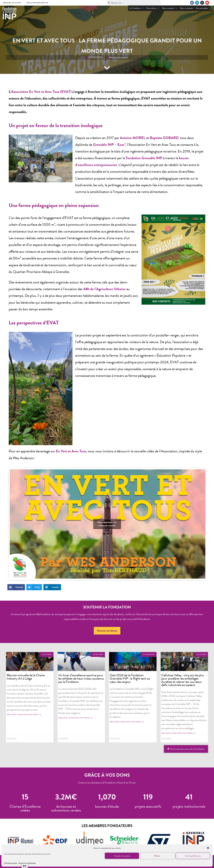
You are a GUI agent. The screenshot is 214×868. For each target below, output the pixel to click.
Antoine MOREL (133, 138)
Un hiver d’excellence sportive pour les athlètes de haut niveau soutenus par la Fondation (81, 678)
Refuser (157, 856)
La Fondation (136, 8)
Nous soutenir (170, 8)
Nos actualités (202, 8)
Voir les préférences (193, 856)
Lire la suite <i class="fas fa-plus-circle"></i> (24, 715)
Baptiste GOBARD (164, 138)
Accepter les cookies (122, 856)
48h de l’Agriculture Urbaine (104, 289)
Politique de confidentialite (27, 863)
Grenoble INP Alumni (12, 3)
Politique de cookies (11, 863)
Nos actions (153, 8)
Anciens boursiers (119, 57)
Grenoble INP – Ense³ (109, 145)
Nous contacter (186, 8)
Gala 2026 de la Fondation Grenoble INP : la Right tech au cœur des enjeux (130, 678)
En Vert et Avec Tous (71, 451)
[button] (208, 848)
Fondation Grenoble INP (144, 158)
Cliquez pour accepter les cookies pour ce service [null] (107, 524)
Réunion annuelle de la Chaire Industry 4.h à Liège (26, 677)
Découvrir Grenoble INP (37, 3)
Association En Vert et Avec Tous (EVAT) (41, 92)
